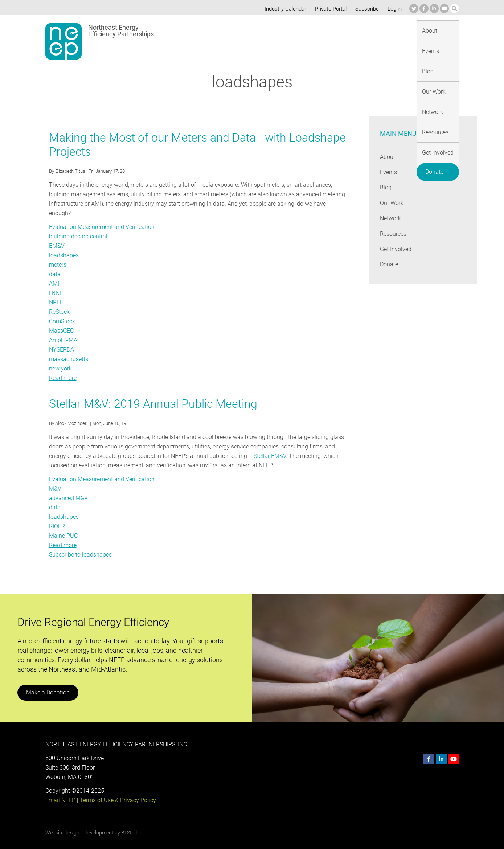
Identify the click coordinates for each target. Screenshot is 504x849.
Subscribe (366, 9)
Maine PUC (63, 526)
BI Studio (131, 823)
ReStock (60, 302)
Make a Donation (48, 683)
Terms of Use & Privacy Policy (117, 791)
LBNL (56, 284)
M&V (55, 479)
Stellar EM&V (268, 446)
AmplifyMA (63, 331)
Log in (394, 9)
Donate (441, 29)
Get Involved (402, 30)
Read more (63, 368)
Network (327, 30)
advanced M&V (68, 489)
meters (58, 255)
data (55, 265)
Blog (265, 30)
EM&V (57, 236)
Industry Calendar (283, 9)
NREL (56, 293)
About (213, 30)
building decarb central (78, 227)
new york (60, 359)
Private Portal (329, 9)
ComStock (62, 312)
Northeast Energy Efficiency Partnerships (121, 31)
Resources (362, 30)
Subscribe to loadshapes (80, 545)
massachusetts (69, 350)
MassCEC (62, 321)
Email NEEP (60, 791)
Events (240, 30)
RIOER (57, 517)
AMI (54, 274)
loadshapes (64, 246)
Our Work (294, 30)
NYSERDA (62, 340)
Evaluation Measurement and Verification (101, 218)
